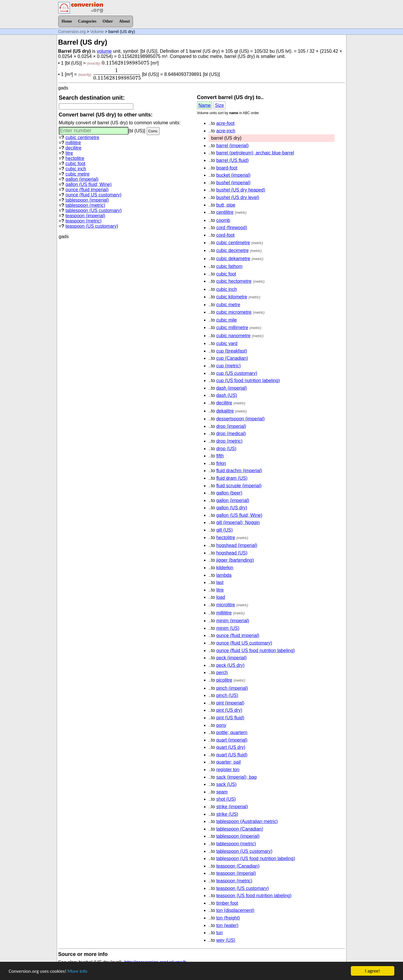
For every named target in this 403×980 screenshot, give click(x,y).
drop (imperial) (231, 426)
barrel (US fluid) (232, 160)
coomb (223, 220)
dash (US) (227, 395)
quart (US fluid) (232, 755)
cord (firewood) (232, 228)
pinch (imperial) (232, 688)
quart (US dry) (231, 747)
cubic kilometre (232, 297)
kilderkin (225, 568)
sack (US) (226, 784)
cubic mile (226, 320)
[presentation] (126, 63)
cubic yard (227, 343)
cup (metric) (228, 366)
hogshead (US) (232, 553)
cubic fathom (229, 266)
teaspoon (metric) (84, 221)
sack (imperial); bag (236, 777)
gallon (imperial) (82, 179)
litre (69, 153)
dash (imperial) (231, 388)
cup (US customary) (237, 373)
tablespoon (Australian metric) (247, 821)
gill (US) (224, 530)
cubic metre (77, 174)
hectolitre (75, 158)
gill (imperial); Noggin (238, 522)
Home (67, 21)
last (220, 582)
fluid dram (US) (232, 478)
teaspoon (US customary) (92, 226)
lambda (224, 575)
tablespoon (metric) (85, 205)
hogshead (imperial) (237, 545)
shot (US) (226, 799)
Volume (97, 32)
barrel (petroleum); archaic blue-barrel (255, 153)
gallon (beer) (229, 493)
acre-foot (225, 123)
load (220, 597)
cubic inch (76, 169)
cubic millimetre (232, 327)
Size (219, 105)
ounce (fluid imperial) (87, 190)
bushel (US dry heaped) (241, 190)
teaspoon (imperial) (85, 216)
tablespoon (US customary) (94, 210)
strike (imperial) (232, 807)
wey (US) (226, 940)
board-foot (227, 168)
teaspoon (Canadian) (238, 866)
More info (77, 972)
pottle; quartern (232, 732)
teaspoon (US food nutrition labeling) (254, 896)
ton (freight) (228, 918)
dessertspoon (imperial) (240, 419)
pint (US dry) (229, 710)
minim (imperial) (233, 621)
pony (221, 725)
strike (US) (227, 814)
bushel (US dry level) (238, 197)
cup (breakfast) (232, 351)
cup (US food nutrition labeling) (248, 380)
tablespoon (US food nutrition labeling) (256, 858)
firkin (221, 463)
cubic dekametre (233, 259)
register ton (228, 770)
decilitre (73, 148)
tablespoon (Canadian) (240, 829)
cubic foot (75, 164)
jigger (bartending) (235, 560)
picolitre (224, 680)
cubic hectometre (234, 281)
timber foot (227, 903)
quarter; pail (228, 762)
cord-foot (225, 235)
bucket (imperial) (233, 175)
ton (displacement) (235, 910)
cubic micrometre (234, 312)
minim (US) (228, 628)
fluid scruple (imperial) (239, 486)
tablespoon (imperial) (87, 200)
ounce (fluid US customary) (93, 195)
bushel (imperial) (233, 183)
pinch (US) (227, 695)
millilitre (73, 143)
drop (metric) (229, 441)
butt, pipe (226, 205)
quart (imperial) (232, 740)
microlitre (226, 605)
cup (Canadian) (232, 358)
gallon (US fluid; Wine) (89, 184)
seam (222, 792)
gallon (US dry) (232, 508)
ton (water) (227, 925)
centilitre (225, 212)
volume (104, 51)
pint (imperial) (230, 703)
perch (222, 673)
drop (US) (226, 449)
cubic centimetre (82, 137)
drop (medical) (231, 434)
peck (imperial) (231, 658)
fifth (220, 456)
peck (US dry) (230, 665)
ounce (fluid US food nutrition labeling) (255, 650)
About (124, 21)
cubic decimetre (232, 250)
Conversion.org (72, 32)
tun (219, 933)
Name (205, 105)
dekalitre (225, 411)
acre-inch (226, 131)
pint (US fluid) (230, 718)
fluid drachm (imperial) (239, 471)
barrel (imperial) (232, 146)
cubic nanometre (233, 336)
